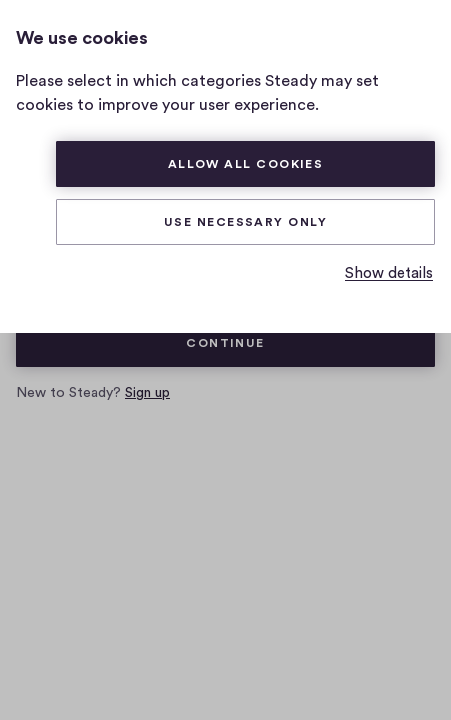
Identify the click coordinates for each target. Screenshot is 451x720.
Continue (225, 343)
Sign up (147, 393)
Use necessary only (245, 222)
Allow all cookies (246, 164)
